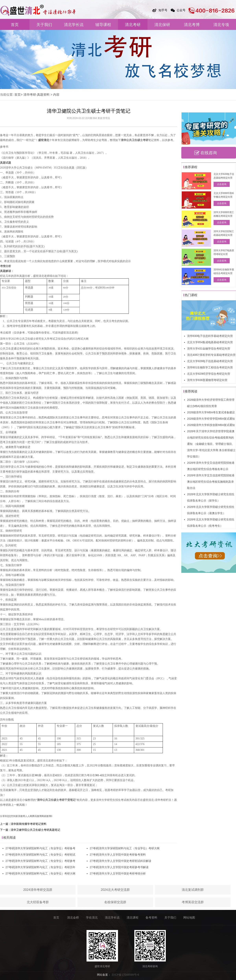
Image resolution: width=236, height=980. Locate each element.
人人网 (29, 816)
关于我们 (44, 25)
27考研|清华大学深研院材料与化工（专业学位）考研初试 (40, 855)
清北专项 (221, 25)
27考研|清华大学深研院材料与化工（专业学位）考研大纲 (40, 873)
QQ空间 (11, 816)
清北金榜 (73, 917)
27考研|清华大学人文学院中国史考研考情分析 (118, 873)
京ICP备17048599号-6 (125, 975)
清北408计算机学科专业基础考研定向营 (211, 355)
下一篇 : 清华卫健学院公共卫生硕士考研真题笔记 (30, 830)
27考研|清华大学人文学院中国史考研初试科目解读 (120, 861)
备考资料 (151, 917)
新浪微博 (20, 816)
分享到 (4, 816)
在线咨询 (209, 153)
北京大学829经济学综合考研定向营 (209, 374)
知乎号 (163, 10)
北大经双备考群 (38, 902)
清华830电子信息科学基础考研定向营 (210, 336)
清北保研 (162, 25)
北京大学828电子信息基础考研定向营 (210, 361)
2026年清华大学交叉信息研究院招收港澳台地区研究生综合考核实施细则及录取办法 (211, 482)
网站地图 (189, 917)
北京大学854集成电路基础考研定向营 (210, 342)
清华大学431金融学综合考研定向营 (209, 349)
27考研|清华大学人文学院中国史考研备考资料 (118, 855)
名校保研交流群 (115, 902)
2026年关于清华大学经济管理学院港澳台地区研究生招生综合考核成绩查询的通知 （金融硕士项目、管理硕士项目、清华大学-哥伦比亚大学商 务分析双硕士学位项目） (211, 444)
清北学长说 (74, 25)
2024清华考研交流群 (38, 890)
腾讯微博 (37, 816)
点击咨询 (222, 184)
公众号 (181, 10)
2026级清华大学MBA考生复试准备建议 (211, 412)
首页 (15, 25)
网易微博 (46, 816)
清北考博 (192, 25)
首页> (18, 95)
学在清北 (92, 917)
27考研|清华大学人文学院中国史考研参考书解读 (119, 867)
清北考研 (133, 25)
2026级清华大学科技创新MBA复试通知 (211, 425)
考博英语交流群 (193, 902)
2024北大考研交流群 (115, 890)
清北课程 (133, 917)
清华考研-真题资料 (36, 95)
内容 (56, 95)
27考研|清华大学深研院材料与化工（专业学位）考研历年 (40, 867)
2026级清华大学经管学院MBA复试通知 (211, 419)
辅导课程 (103, 25)
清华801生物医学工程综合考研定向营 (210, 367)
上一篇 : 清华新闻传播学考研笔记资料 (23, 824)
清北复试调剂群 (193, 890)
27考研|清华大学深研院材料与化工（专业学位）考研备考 (40, 848)
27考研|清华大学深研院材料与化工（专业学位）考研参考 (40, 861)
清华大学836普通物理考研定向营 (207, 380)
